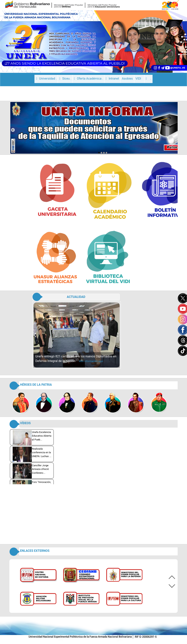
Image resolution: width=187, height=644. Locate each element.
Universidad (46, 79)
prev (13, 130)
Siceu (65, 79)
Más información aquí (91, 361)
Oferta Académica (88, 79)
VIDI (138, 79)
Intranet (112, 79)
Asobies (127, 79)
